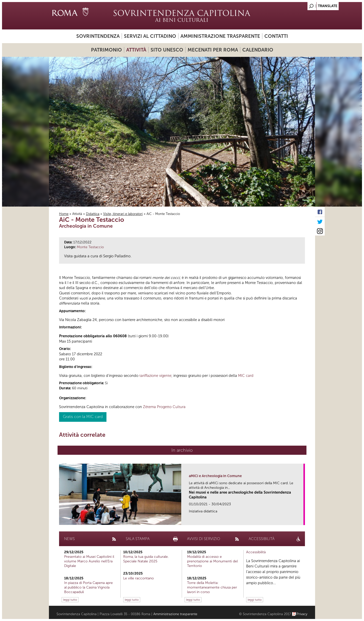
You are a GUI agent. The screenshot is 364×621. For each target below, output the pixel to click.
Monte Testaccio (90, 247)
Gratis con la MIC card (83, 417)
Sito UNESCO (167, 50)
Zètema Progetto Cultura (164, 407)
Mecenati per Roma (213, 50)
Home (64, 214)
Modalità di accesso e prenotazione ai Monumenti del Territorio (212, 561)
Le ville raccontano (139, 578)
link (301, 520)
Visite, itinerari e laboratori (123, 214)
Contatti (276, 36)
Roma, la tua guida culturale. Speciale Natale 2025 (146, 559)
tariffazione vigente (155, 376)
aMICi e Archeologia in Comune (215, 476)
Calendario (258, 50)
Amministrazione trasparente (220, 36)
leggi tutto (70, 600)
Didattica (93, 214)
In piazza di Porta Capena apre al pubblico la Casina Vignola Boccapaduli (88, 587)
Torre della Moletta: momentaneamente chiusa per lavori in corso (212, 587)
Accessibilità (256, 552)
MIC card (246, 376)
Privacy (302, 614)
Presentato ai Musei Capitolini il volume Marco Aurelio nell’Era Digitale (89, 561)
